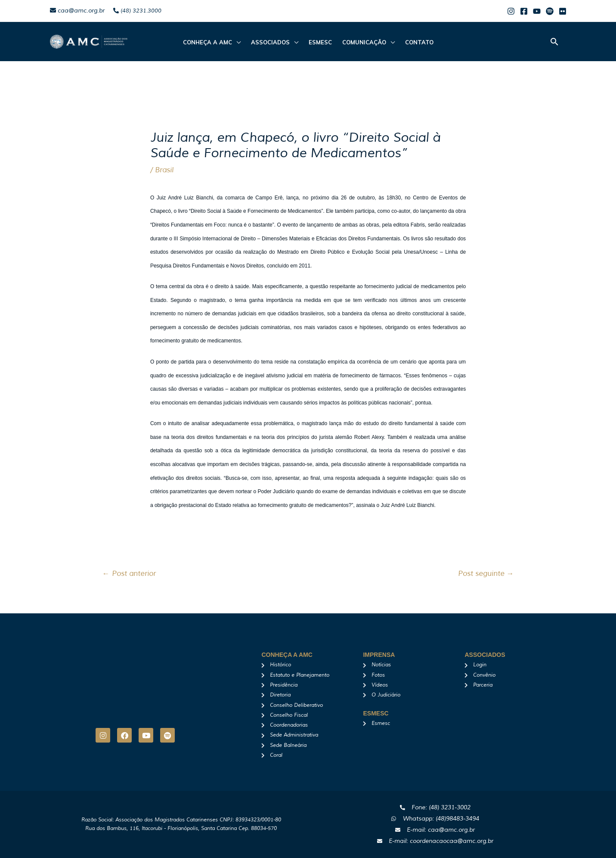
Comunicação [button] (364, 42)
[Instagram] (511, 11)
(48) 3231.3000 (137, 11)
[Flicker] (563, 11)
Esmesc (320, 42)
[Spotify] (550, 11)
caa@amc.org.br (77, 11)
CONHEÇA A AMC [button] (207, 42)
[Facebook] (524, 11)
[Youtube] (537, 11)
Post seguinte (486, 574)
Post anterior (129, 574)
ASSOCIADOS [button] (270, 42)
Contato (419, 42)
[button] (554, 42)
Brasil (164, 170)
